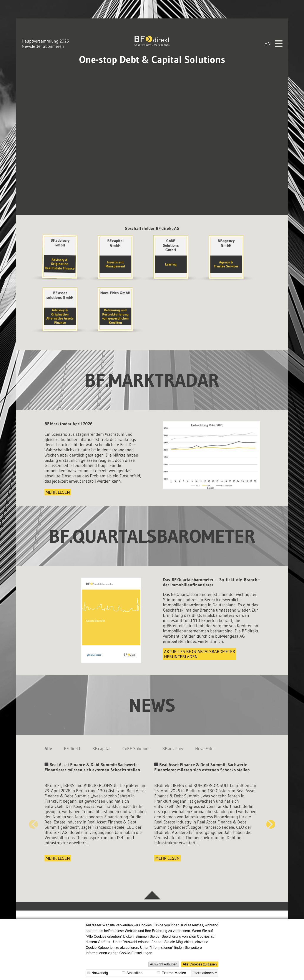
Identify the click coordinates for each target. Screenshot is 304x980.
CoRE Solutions (136, 750)
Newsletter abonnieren (43, 38)
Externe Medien (172, 973)
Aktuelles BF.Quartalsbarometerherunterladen (200, 655)
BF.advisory (173, 750)
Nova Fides (205, 750)
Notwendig (98, 973)
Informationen (203, 973)
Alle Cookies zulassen (200, 964)
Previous (33, 826)
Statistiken (132, 973)
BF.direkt (72, 750)
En (268, 36)
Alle (48, 750)
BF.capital (101, 750)
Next (271, 826)
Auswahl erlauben (164, 964)
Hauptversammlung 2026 (45, 33)
